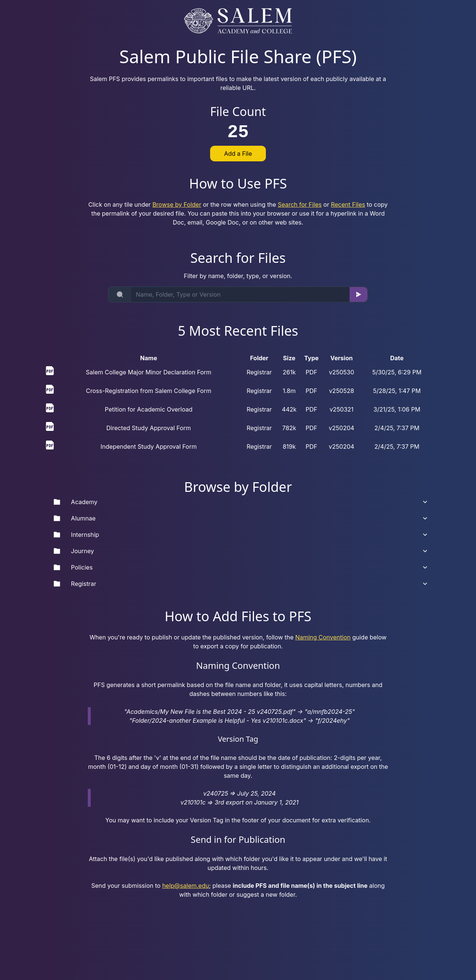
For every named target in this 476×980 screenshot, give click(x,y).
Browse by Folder (177, 204)
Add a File (238, 154)
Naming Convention (323, 637)
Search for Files (300, 204)
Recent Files (348, 204)
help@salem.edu (186, 886)
